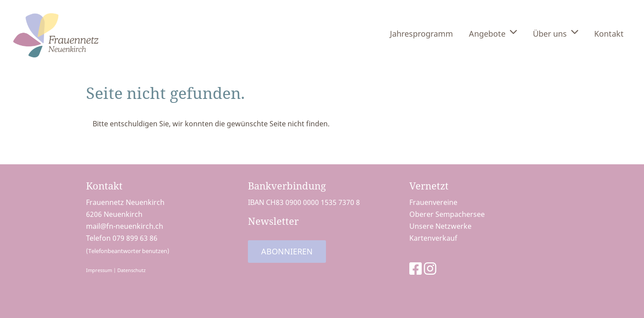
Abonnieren (287, 251)
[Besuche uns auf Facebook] (416, 268)
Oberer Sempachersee (447, 214)
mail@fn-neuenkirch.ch (125, 226)
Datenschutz (131, 270)
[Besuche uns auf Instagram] (430, 268)
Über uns (556, 33)
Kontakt (609, 34)
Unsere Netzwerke (440, 226)
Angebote (493, 33)
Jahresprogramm (421, 34)
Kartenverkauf (433, 238)
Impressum (99, 270)
